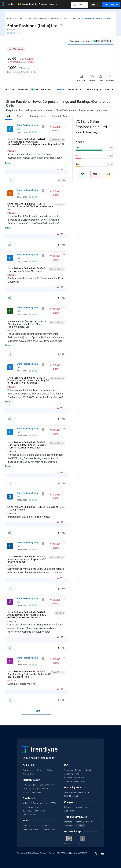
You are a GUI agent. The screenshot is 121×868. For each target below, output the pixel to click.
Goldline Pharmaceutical (75, 792)
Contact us (28, 770)
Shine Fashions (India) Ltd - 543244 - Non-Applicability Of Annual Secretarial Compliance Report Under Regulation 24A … (36, 143)
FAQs (49, 770)
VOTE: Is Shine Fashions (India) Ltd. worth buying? (92, 127)
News (59, 90)
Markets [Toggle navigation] (11, 4)
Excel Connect (50, 829)
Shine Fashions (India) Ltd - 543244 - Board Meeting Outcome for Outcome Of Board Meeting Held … (29, 674)
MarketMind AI (27, 4)
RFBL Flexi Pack (71, 796)
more (36, 711)
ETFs (54, 803)
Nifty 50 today (29, 785)
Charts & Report (41, 90)
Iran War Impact (16, 49)
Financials (23, 90)
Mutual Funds (33, 807)
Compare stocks (30, 825)
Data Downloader (31, 829)
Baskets (43, 4)
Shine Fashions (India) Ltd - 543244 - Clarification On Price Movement (27, 270)
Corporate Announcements (66, 116)
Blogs (40, 770)
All (8, 116)
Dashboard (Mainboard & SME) (78, 770)
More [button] (53, 4)
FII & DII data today (32, 792)
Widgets (46, 825)
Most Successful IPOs (74, 781)
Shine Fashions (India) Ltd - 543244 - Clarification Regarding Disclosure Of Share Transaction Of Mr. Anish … (27, 445)
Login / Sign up (111, 5)
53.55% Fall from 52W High (22, 62)
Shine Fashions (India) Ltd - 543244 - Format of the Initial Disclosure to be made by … (30, 207)
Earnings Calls (38, 116)
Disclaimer (69, 811)
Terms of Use (81, 807)
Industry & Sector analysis (35, 803)
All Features (28, 774)
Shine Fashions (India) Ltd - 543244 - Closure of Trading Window (33, 508)
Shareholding (92, 90)
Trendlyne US (74, 825)
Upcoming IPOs (71, 774)
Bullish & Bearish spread (34, 811)
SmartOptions (83, 822)
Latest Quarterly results (34, 788)
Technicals (74, 90)
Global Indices (29, 815)
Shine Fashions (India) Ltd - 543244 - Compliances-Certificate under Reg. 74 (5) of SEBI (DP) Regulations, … (28, 380)
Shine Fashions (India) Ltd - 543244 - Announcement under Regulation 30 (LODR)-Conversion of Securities (27, 615)
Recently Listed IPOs (74, 778)
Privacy (67, 807)
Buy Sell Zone (8, 90)
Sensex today (46, 785)
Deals (108, 90)
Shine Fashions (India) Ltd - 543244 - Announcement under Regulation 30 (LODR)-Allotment (27, 559)
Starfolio (68, 822)
